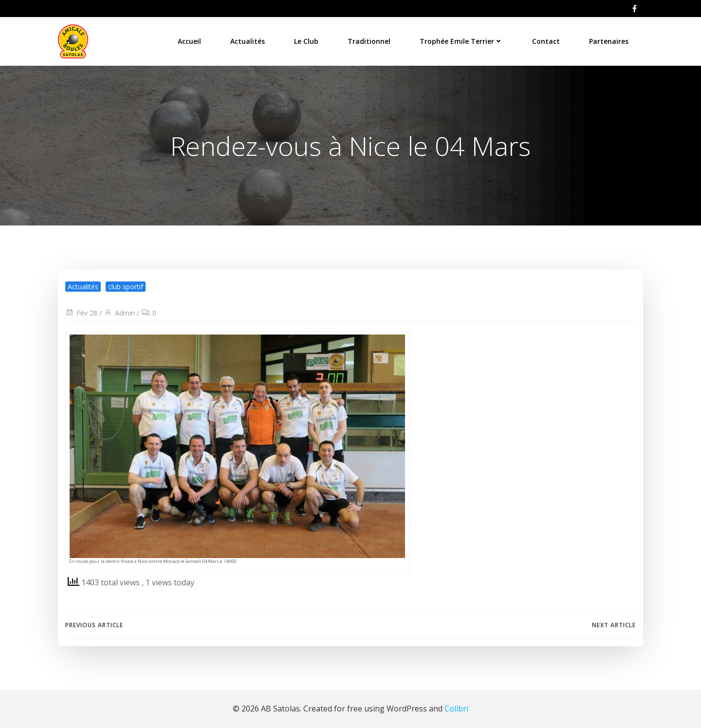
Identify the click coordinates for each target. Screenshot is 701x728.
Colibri (456, 709)
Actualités (248, 41)
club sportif (126, 287)
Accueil (189, 41)
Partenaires (609, 41)
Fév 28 (81, 313)
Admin (119, 313)
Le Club (306, 41)
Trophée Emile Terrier (461, 41)
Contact (546, 41)
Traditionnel (369, 41)
